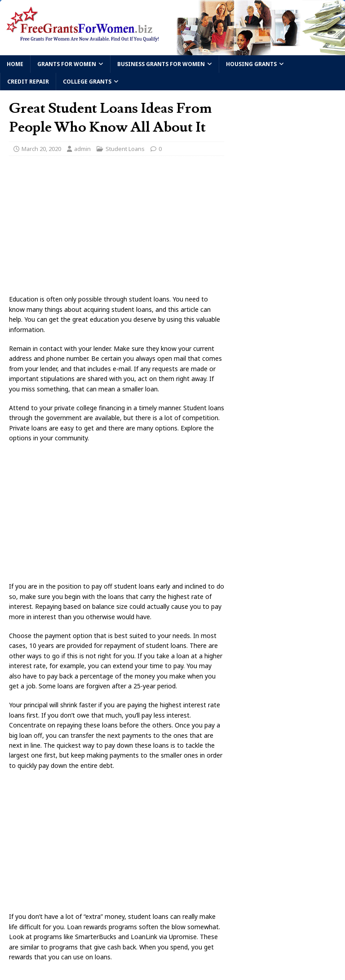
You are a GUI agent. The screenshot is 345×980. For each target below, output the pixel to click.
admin (82, 149)
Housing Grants (251, 64)
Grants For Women (67, 64)
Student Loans (125, 149)
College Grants (87, 82)
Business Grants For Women (161, 64)
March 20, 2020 (41, 149)
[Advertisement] (117, 228)
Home (15, 64)
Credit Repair (28, 82)
